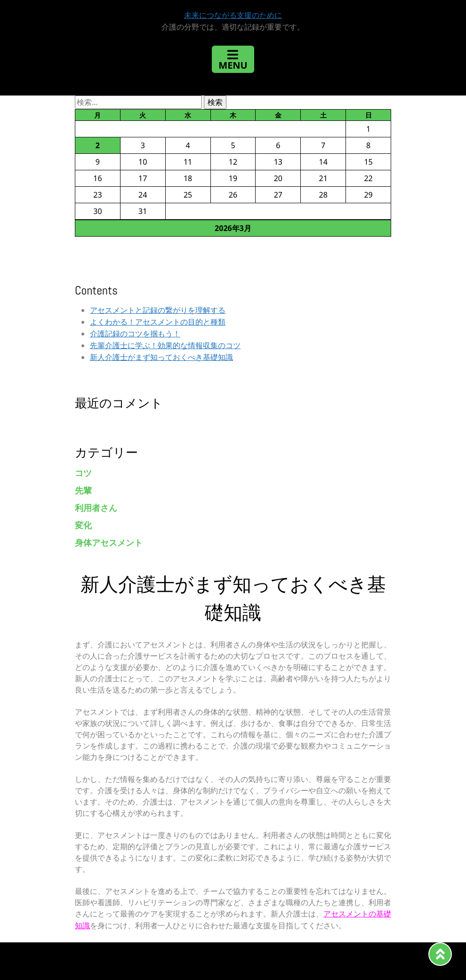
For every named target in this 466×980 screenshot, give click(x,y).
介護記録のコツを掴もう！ (135, 334)
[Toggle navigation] (233, 59)
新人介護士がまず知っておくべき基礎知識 (161, 357)
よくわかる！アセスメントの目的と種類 (158, 322)
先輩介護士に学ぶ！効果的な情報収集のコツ (165, 346)
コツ (83, 473)
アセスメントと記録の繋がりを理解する (158, 310)
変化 (83, 525)
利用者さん (96, 508)
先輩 (83, 490)
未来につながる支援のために (233, 15)
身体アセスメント (109, 543)
